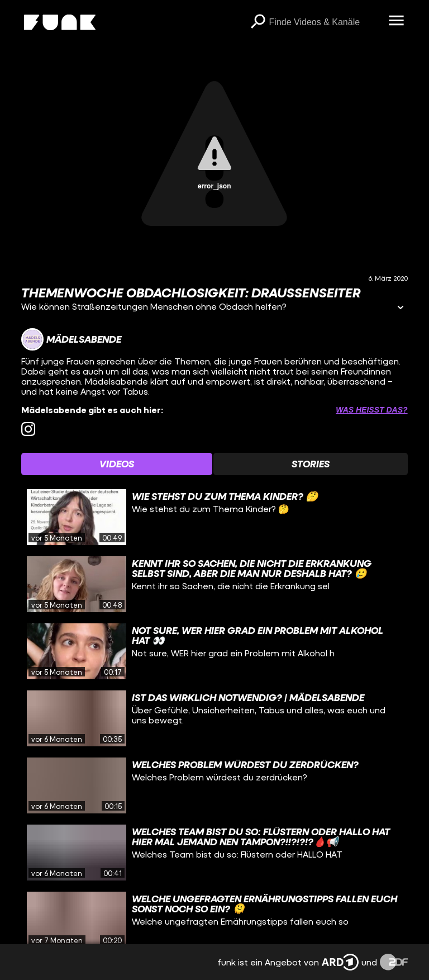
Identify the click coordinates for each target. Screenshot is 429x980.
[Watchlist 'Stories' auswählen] (311, 464)
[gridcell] (214, 517)
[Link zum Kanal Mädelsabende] (71, 339)
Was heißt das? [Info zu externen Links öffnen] (371, 410)
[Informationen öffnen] (401, 308)
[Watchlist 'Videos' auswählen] (117, 464)
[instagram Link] (28, 429)
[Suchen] (258, 22)
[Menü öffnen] (397, 21)
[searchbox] (325, 22)
